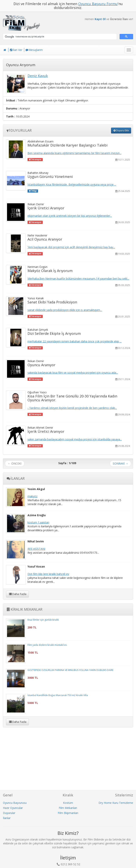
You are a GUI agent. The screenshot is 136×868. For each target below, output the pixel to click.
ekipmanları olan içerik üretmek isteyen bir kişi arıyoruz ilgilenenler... (70, 216)
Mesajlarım (34, 50)
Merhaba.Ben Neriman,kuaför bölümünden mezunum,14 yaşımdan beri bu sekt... (78, 279)
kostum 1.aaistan (38, 522)
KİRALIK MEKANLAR (24, 609)
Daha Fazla (17, 594)
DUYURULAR (19, 130)
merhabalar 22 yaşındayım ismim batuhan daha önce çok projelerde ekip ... (75, 341)
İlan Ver (16, 50)
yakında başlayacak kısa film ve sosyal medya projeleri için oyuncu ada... (73, 373)
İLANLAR (15, 478)
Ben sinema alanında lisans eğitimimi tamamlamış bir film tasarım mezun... (74, 153)
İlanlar (7, 818)
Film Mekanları (68, 808)
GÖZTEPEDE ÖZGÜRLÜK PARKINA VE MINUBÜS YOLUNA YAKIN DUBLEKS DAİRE (70, 670)
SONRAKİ (120, 463)
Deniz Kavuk (38, 76)
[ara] (60, 37)
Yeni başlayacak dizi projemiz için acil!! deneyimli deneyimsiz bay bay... (71, 247)
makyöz (32, 496)
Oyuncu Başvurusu (15, 803)
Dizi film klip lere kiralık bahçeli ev (48, 574)
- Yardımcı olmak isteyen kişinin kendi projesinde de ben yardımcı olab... (72, 408)
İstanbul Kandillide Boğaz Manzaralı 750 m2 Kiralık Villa (58, 695)
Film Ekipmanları (68, 813)
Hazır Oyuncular (13, 808)
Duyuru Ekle (121, 130)
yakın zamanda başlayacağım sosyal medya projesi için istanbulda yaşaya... (75, 439)
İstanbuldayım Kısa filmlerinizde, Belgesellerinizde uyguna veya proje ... (72, 184)
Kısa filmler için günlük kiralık (43, 620)
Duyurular (9, 813)
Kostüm (68, 803)
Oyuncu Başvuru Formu (98, 4)
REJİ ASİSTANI (36, 549)
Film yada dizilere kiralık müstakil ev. (47, 645)
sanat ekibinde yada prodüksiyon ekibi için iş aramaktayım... (65, 310)
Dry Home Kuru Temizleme (116, 803)
